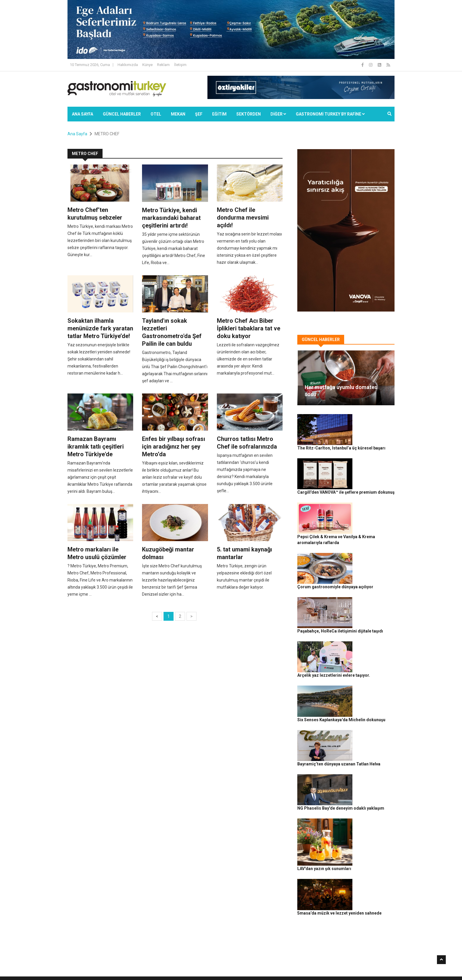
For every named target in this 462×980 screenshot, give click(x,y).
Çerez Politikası (349, 965)
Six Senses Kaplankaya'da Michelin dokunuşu (369, 618)
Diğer (278, 114)
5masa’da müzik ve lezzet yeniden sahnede (369, 762)
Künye (147, 65)
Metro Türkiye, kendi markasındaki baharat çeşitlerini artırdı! (171, 218)
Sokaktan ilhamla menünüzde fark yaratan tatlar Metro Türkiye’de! (100, 328)
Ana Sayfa (82, 114)
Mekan (178, 114)
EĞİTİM (219, 114)
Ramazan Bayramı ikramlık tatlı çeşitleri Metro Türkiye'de (96, 447)
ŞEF (199, 114)
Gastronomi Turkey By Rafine (172, 965)
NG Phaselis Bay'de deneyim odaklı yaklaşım (369, 683)
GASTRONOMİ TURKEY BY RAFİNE (330, 114)
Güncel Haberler (122, 114)
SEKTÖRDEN (249, 114)
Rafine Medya (132, 965)
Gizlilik (327, 965)
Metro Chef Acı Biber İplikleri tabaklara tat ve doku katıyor (249, 328)
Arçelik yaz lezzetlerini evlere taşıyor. (368, 585)
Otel (156, 114)
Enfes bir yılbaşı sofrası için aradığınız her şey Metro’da (174, 447)
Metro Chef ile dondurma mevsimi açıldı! (243, 218)
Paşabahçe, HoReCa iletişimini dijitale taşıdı (370, 553)
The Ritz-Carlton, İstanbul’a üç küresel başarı (371, 423)
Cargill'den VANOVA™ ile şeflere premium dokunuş (371, 455)
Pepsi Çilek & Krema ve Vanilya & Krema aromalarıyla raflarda (371, 488)
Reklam (163, 65)
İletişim (180, 65)
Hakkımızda (128, 65)
